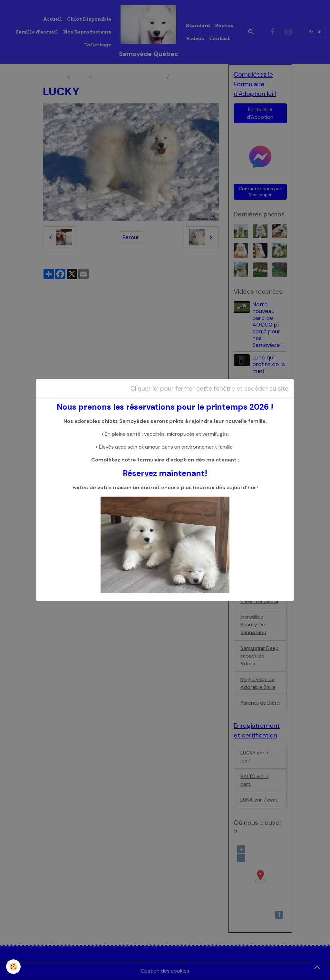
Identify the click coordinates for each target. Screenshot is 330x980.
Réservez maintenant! (165, 473)
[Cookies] (14, 967)
